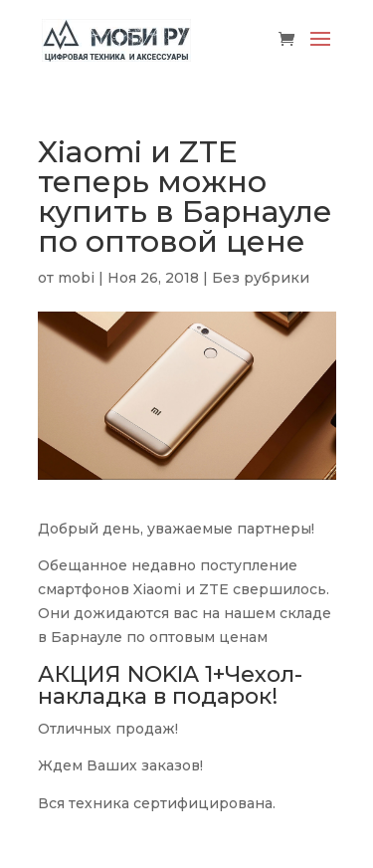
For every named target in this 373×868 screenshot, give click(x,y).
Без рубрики (261, 278)
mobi (76, 278)
